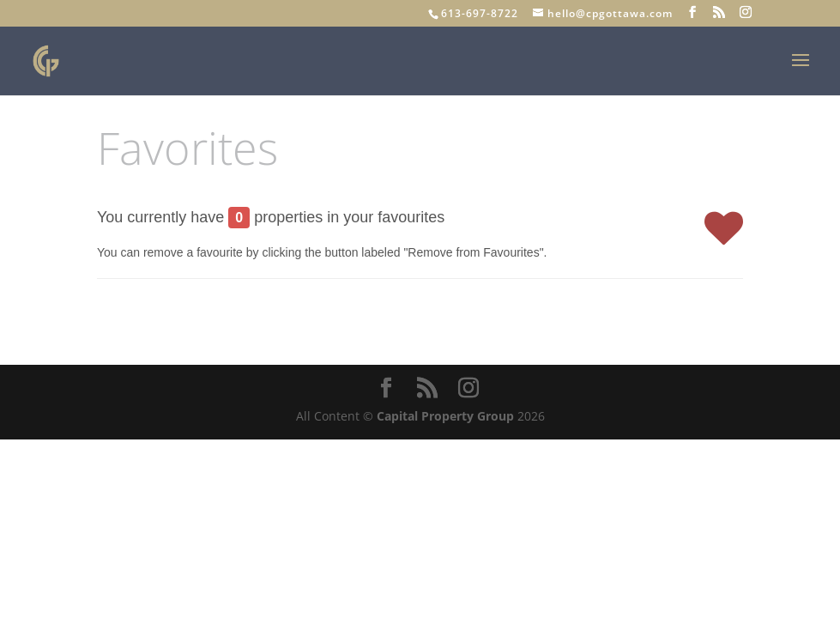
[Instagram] (746, 12)
